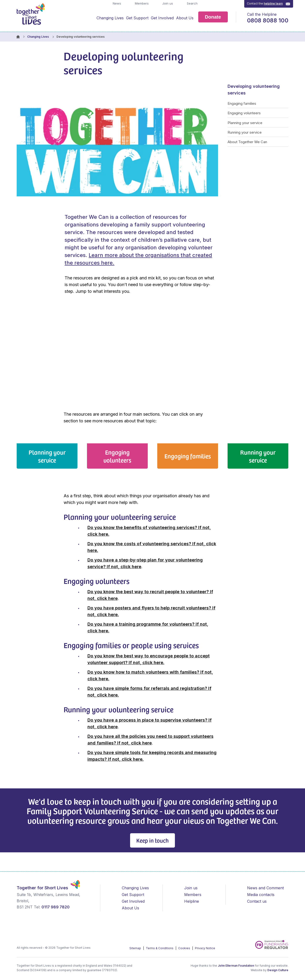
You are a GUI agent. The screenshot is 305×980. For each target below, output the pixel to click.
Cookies (185, 948)
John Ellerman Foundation (236, 966)
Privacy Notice (205, 948)
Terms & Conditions (160, 948)
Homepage (18, 37)
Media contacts (261, 895)
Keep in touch (152, 840)
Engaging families (242, 103)
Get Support (137, 18)
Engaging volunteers (244, 113)
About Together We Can (247, 142)
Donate (213, 17)
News (116, 3)
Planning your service (245, 123)
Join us (167, 3)
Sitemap (136, 948)
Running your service (245, 132)
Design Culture (278, 970)
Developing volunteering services (254, 90)
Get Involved (162, 18)
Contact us (257, 901)
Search (192, 3)
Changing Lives (110, 18)
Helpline (192, 901)
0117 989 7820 (56, 907)
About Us (185, 18)
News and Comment (265, 888)
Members (141, 3)
